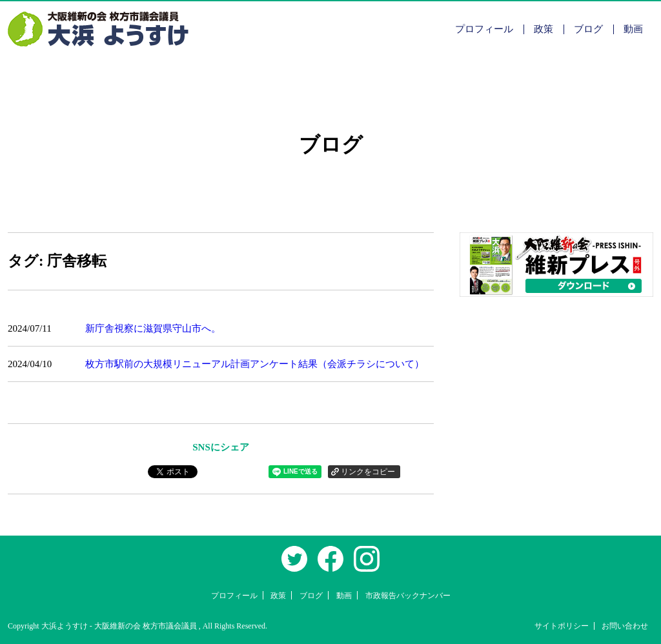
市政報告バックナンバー (408, 596)
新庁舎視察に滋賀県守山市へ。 (153, 328)
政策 (544, 29)
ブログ (588, 29)
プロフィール (484, 29)
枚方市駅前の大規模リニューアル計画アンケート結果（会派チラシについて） (255, 364)
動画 (633, 29)
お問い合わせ (625, 626)
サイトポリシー (562, 626)
